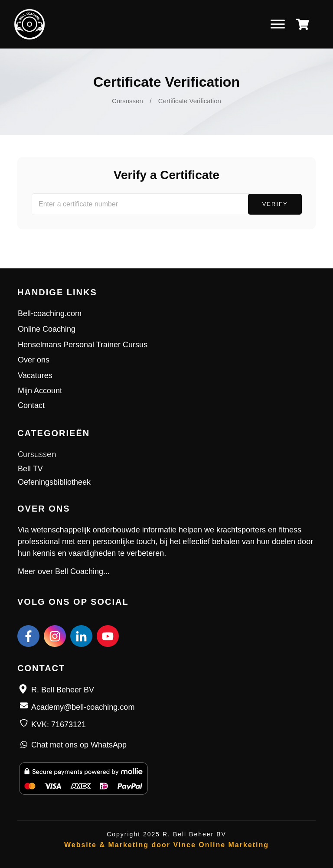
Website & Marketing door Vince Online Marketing (166, 845)
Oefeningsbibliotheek (54, 482)
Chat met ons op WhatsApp (79, 745)
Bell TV (30, 469)
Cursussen (37, 454)
